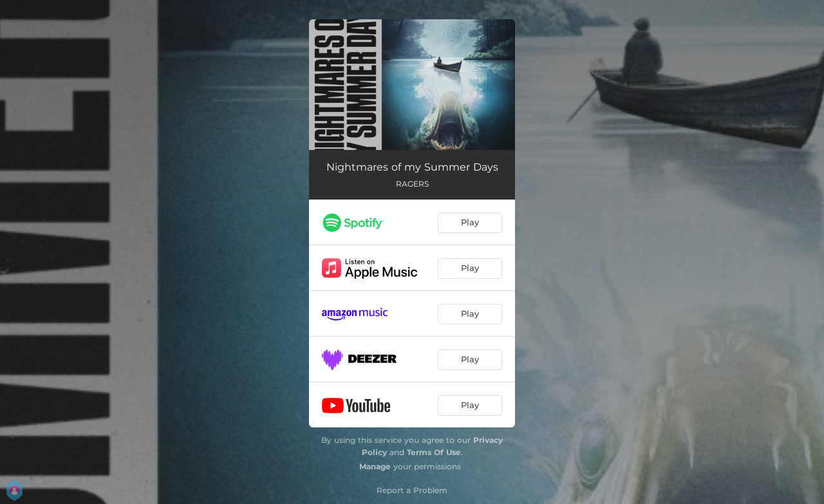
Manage (375, 466)
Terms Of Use (434, 452)
